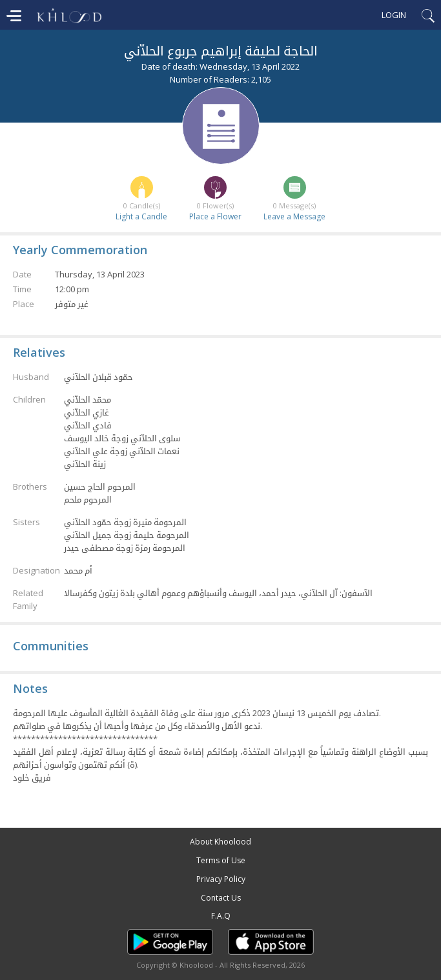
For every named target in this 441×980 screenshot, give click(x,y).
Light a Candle (141, 216)
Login (394, 15)
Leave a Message (294, 216)
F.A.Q (221, 916)
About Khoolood (221, 842)
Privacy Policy (221, 879)
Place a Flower (215, 216)
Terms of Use (221, 860)
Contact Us (221, 898)
